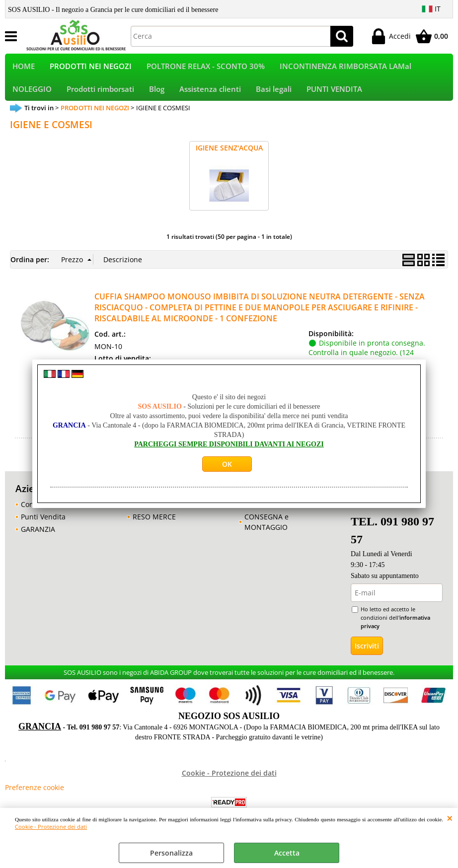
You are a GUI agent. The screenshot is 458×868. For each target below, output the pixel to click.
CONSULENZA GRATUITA (285, 511)
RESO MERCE (154, 524)
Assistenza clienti (210, 94)
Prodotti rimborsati (100, 94)
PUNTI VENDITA (334, 94)
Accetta (287, 853)
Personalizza (171, 853)
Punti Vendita (43, 524)
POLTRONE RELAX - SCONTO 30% (206, 68)
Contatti (34, 511)
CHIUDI (450, 818)
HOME (24, 68)
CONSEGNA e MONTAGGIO (267, 529)
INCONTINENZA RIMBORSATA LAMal (345, 68)
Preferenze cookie (35, 794)
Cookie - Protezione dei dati (51, 827)
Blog (157, 94)
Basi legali (274, 94)
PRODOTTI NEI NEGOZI (91, 68)
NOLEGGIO (32, 94)
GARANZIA (38, 536)
